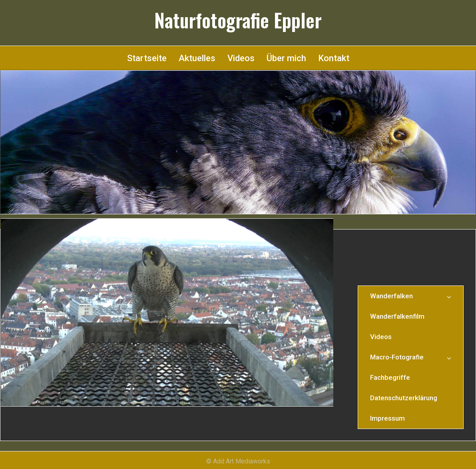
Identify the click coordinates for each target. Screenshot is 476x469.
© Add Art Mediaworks (238, 461)
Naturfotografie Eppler (238, 20)
